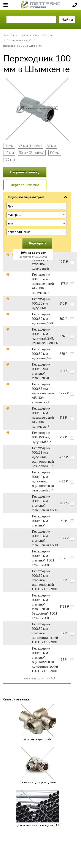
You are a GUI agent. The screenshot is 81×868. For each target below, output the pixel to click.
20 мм (9, 146)
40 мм (9, 153)
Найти (67, 19)
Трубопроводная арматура (36, 35)
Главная (9, 35)
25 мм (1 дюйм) (30, 146)
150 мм (10, 159)
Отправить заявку (25, 172)
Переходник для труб (19, 40)
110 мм (55, 153)
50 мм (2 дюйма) (32, 153)
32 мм (52, 146)
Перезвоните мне (25, 185)
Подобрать (38, 243)
